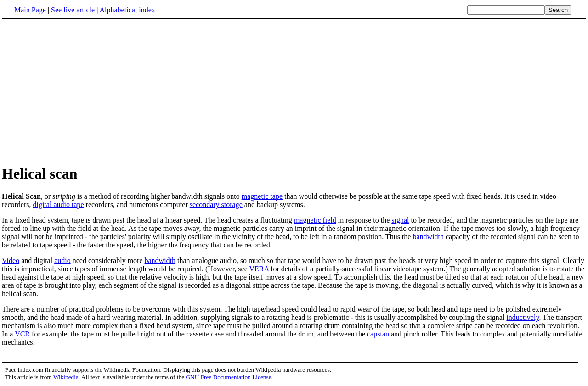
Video (11, 260)
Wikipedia (66, 377)
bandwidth (428, 237)
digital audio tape (59, 204)
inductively (523, 317)
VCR (22, 334)
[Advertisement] (79, 91)
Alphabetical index (127, 10)
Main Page (30, 10)
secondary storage (216, 204)
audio (62, 260)
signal (400, 220)
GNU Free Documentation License (228, 377)
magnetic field (315, 220)
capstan (378, 334)
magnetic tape (262, 196)
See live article (73, 10)
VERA (259, 269)
